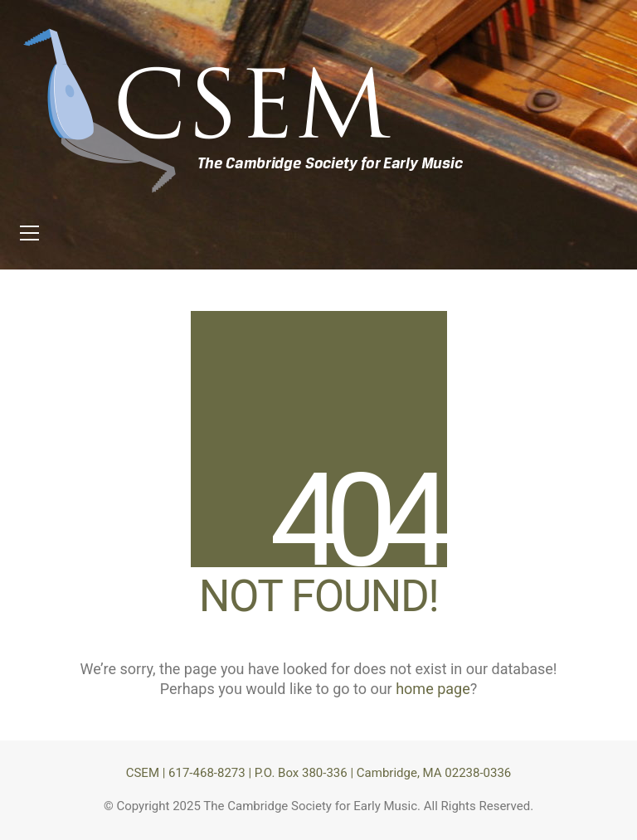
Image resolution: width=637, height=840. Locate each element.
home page (433, 689)
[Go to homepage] (245, 111)
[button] (29, 233)
